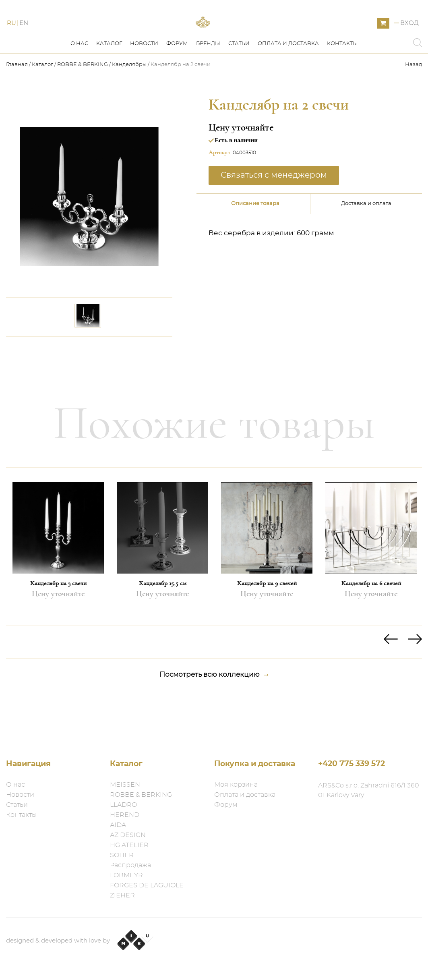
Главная (18, 101)
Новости (144, 80)
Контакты (342, 80)
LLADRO (123, 805)
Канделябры (129, 101)
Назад (414, 101)
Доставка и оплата (366, 240)
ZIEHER (122, 895)
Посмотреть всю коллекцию (214, 711)
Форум (177, 80)
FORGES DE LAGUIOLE (147, 885)
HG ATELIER (129, 845)
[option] (58, 583)
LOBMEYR (126, 875)
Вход (409, 41)
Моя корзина (236, 785)
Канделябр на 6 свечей (371, 619)
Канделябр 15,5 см (163, 619)
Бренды (208, 80)
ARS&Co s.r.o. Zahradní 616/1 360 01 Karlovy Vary (369, 790)
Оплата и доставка (288, 80)
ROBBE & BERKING (83, 101)
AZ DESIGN (128, 835)
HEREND (125, 815)
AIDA (118, 825)
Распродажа (130, 865)
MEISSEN (125, 785)
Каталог (109, 80)
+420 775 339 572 (351, 764)
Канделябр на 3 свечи (58, 619)
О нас (79, 80)
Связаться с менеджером (274, 211)
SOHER (122, 855)
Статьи (239, 80)
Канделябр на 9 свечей (267, 619)
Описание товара (255, 240)
